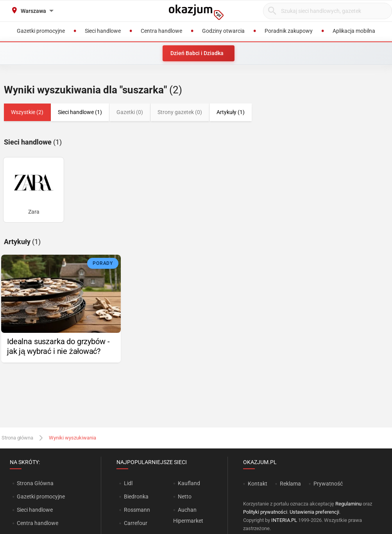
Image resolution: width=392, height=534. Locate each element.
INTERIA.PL (284, 520)
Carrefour (136, 523)
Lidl (128, 483)
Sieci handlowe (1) (80, 112)
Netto (185, 496)
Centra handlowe (38, 523)
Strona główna (17, 438)
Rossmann (137, 510)
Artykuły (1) (231, 112)
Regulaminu (348, 504)
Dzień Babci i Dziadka (197, 53)
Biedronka (136, 496)
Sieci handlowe (35, 510)
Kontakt (258, 484)
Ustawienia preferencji (314, 512)
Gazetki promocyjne (41, 496)
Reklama (290, 484)
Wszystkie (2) (27, 112)
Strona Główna (35, 483)
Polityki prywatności (265, 512)
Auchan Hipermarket (188, 515)
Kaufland (189, 483)
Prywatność (328, 484)
